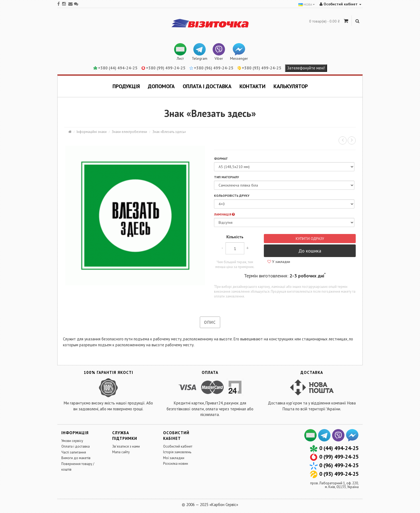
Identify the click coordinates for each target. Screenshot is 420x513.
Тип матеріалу (226, 177)
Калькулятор (291, 86)
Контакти (252, 86)
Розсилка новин (176, 464)
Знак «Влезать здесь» (169, 132)
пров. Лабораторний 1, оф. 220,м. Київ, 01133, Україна (334, 485)
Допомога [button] (161, 86)
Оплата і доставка (207, 86)
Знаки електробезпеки (129, 132)
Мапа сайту (121, 452)
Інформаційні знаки (92, 132)
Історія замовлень (177, 452)
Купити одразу (310, 239)
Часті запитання (74, 452)
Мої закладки (174, 458)
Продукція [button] (126, 86)
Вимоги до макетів (76, 458)
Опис (210, 322)
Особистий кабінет (178, 446)
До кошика (310, 251)
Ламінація (224, 214)
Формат (221, 159)
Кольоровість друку (232, 196)
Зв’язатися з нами (126, 446)
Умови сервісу (72, 441)
